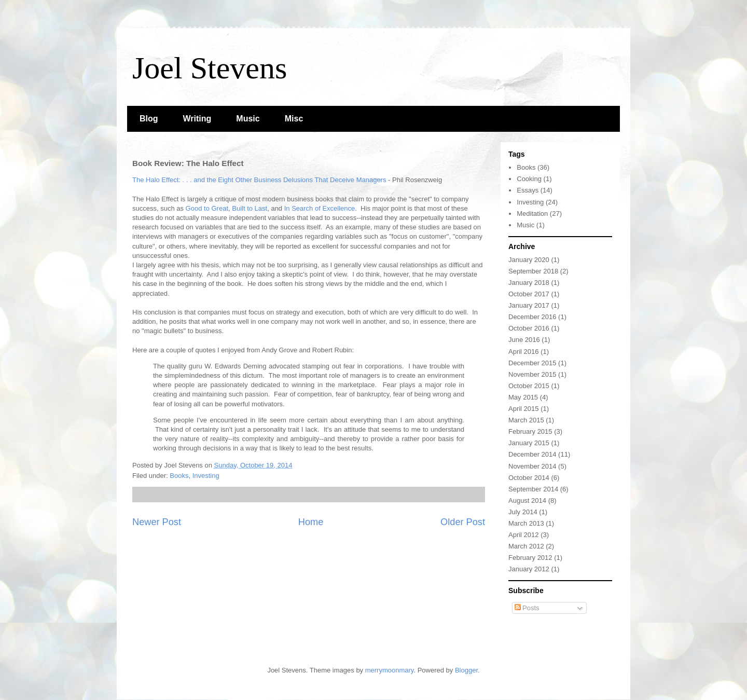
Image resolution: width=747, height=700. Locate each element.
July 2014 (523, 512)
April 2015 (524, 409)
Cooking (529, 179)
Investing (206, 476)
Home (311, 522)
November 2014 (532, 466)
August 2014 (527, 500)
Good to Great (207, 208)
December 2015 (532, 363)
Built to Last (250, 208)
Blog (149, 119)
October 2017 (529, 294)
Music (248, 119)
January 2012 (529, 569)
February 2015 (530, 431)
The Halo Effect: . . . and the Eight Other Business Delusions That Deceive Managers (259, 180)
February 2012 (530, 558)
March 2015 (526, 420)
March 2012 (526, 546)
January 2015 (529, 443)
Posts (527, 608)
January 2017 (529, 305)
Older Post (463, 522)
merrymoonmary (390, 670)
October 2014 (529, 478)
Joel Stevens (210, 68)
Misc (294, 119)
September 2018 (533, 271)
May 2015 (523, 397)
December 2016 (532, 317)
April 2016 (524, 352)
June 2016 (524, 340)
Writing (197, 119)
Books (179, 476)
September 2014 (533, 489)
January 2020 (529, 260)
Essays (528, 190)
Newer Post (157, 522)
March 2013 (526, 523)
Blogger (466, 670)
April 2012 (524, 535)
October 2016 (529, 328)
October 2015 (529, 386)
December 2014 (532, 454)
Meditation (532, 214)
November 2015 (532, 374)
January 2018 (529, 283)
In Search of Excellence (320, 208)
